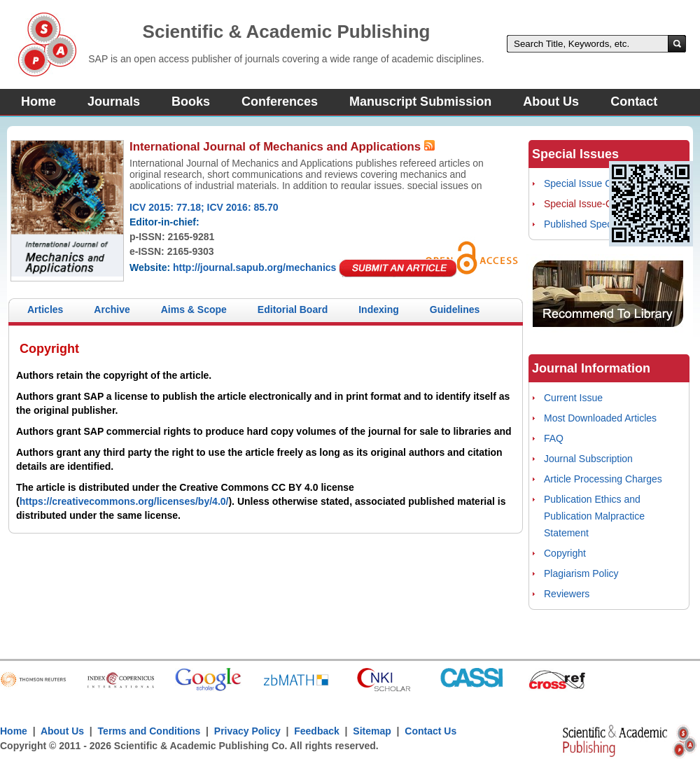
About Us (551, 102)
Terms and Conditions (149, 731)
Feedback (317, 731)
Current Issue (573, 398)
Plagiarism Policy (581, 573)
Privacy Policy (247, 731)
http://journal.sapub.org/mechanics (254, 267)
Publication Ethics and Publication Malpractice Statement (594, 516)
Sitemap (372, 731)
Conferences (280, 102)
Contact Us (430, 731)
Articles (45, 309)
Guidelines (455, 309)
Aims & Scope (194, 309)
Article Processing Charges (603, 479)
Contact (634, 102)
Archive (112, 309)
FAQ (554, 438)
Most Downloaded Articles (600, 418)
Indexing (379, 309)
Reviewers (567, 594)
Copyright (565, 553)
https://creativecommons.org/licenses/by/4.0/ (124, 501)
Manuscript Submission (420, 102)
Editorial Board (293, 309)
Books (191, 102)
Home (38, 102)
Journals (114, 102)
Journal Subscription (588, 459)
